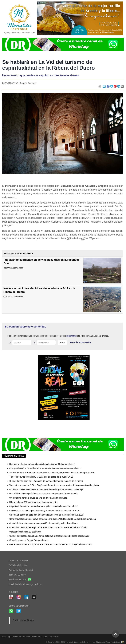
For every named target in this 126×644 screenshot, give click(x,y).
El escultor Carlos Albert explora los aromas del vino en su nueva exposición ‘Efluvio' (48, 527)
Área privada (54, 637)
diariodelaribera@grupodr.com (29, 584)
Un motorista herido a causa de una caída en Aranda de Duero (38, 498)
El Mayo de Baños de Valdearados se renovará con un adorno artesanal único (45, 468)
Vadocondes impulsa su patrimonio (25, 532)
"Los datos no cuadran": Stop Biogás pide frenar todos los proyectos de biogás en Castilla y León (54, 485)
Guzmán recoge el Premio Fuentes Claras (29, 540)
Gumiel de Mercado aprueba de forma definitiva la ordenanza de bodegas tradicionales (49, 536)
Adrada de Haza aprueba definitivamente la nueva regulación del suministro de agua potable (52, 473)
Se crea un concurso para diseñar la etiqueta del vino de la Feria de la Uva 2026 (46, 515)
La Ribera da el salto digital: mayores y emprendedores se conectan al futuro (45, 511)
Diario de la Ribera (23, 620)
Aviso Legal (7, 637)
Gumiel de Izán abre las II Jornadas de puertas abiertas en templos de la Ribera (46, 481)
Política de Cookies (39, 637)
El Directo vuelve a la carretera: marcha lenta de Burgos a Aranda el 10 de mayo (46, 489)
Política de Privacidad (21, 637)
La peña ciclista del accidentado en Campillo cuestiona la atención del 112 (44, 506)
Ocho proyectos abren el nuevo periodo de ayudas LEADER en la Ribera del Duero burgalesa (53, 519)
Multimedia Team (103, 642)
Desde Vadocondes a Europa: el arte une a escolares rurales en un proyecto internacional (51, 544)
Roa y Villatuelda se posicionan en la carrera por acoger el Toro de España (44, 494)
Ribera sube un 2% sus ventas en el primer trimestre (34, 502)
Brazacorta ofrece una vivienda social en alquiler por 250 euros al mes (42, 464)
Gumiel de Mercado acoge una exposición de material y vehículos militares (44, 523)
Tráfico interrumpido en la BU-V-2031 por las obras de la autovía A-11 (41, 477)
